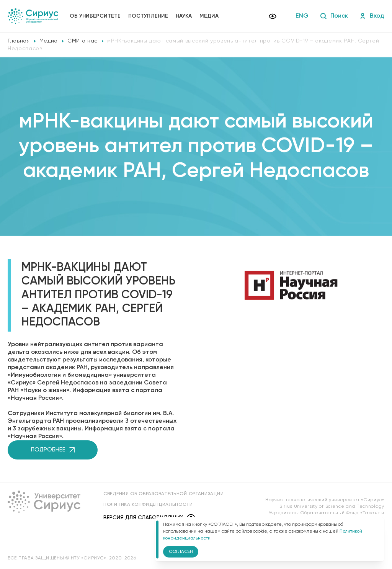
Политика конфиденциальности (148, 505)
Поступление (148, 16)
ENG (302, 16)
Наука (184, 16)
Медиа (209, 16)
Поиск (334, 16)
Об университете (95, 16)
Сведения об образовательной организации (163, 494)
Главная (19, 41)
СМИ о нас (82, 41)
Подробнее (53, 450)
